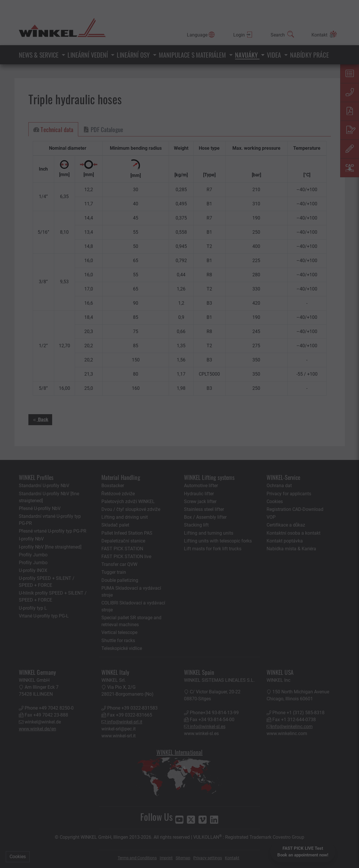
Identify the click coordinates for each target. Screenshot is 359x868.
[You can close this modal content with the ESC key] (180, 434)
